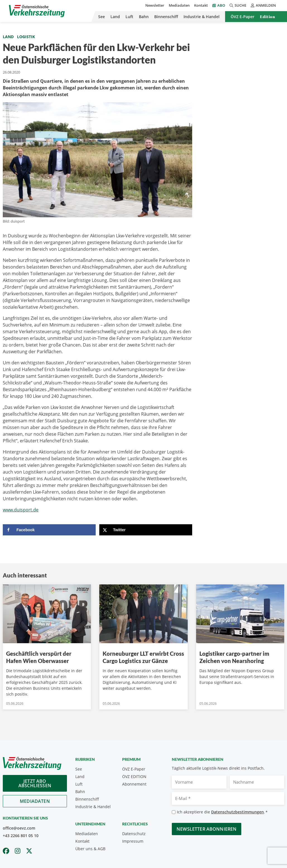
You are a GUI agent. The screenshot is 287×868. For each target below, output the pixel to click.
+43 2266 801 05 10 (21, 836)
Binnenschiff (166, 17)
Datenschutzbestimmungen (237, 812)
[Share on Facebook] (49, 530)
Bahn (144, 17)
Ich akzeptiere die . (222, 812)
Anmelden (263, 5)
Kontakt (201, 5)
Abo (221, 5)
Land (115, 17)
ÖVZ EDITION (134, 776)
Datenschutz (134, 834)
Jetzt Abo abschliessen (35, 783)
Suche (238, 5)
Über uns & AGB (90, 849)
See (102, 17)
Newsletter (155, 5)
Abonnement (134, 784)
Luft (129, 17)
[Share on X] (146, 530)
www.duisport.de (21, 510)
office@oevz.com (19, 828)
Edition (268, 17)
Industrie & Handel (202, 17)
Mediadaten (179, 5)
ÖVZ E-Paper (243, 17)
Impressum (133, 841)
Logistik (26, 37)
